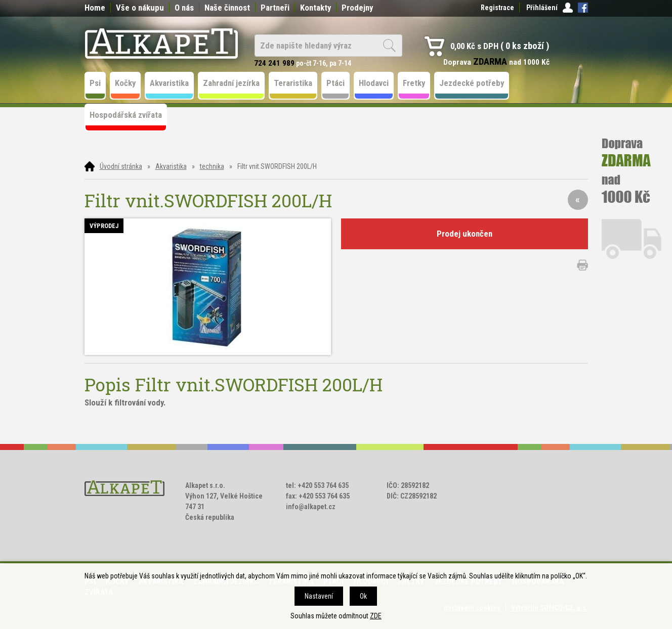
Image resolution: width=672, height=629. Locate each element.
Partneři (275, 8)
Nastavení (319, 596)
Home (95, 8)
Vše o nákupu (140, 8)
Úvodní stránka (121, 166)
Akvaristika (171, 166)
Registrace (497, 8)
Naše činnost (227, 8)
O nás (184, 8)
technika (212, 166)
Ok (363, 596)
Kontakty (316, 8)
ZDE (376, 616)
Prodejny (357, 8)
